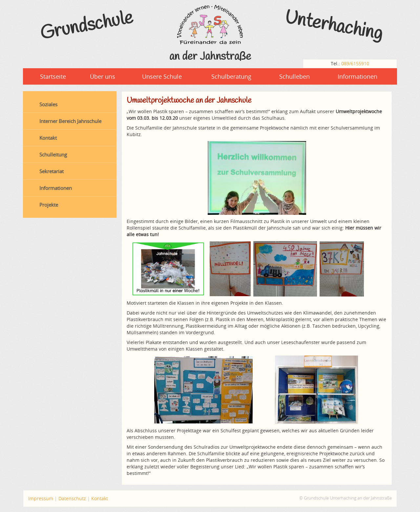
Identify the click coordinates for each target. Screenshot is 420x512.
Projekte (49, 205)
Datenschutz (72, 498)
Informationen (357, 76)
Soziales (48, 104)
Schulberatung (231, 76)
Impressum (41, 498)
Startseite (53, 76)
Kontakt (48, 138)
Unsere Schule (162, 76)
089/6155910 (355, 63)
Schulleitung (53, 154)
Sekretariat (52, 171)
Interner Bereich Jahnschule (70, 121)
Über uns (103, 76)
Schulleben (294, 76)
